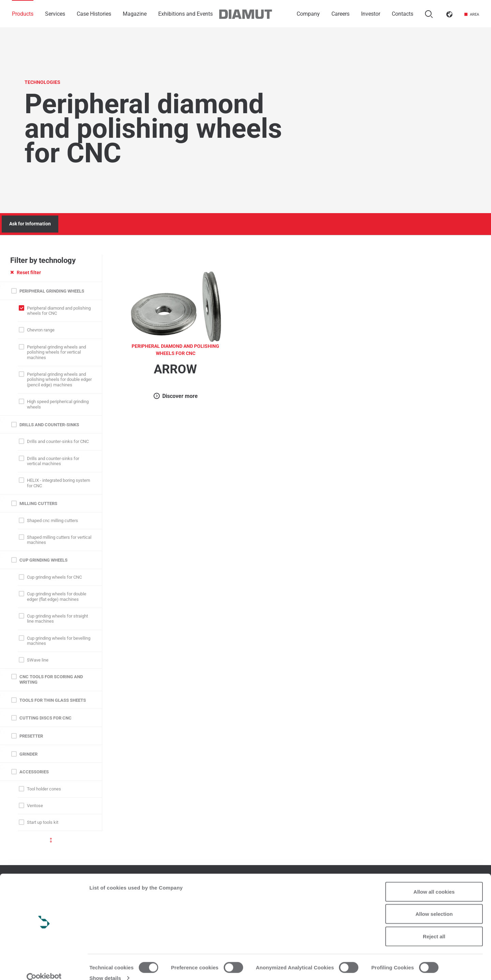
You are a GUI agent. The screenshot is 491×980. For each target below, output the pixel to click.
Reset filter (26, 272)
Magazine (135, 14)
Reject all (434, 925)
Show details (105, 967)
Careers (340, 14)
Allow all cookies (434, 880)
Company (308, 14)
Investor (371, 14)
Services (55, 14)
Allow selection (434, 903)
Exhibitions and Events (185, 14)
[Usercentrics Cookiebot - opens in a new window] (44, 967)
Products (23, 14)
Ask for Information (30, 224)
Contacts (403, 14)
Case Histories (94, 14)
